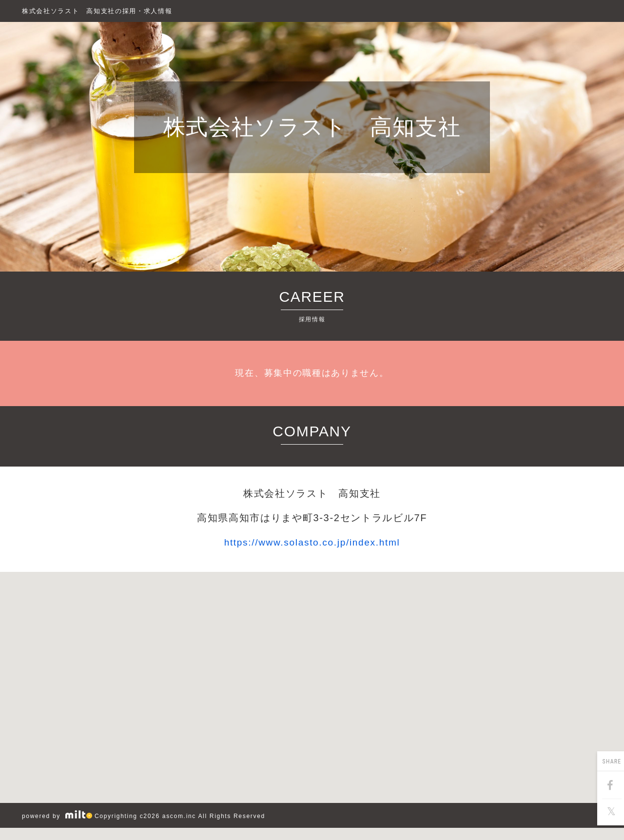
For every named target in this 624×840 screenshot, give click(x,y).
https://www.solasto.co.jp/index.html (312, 542)
